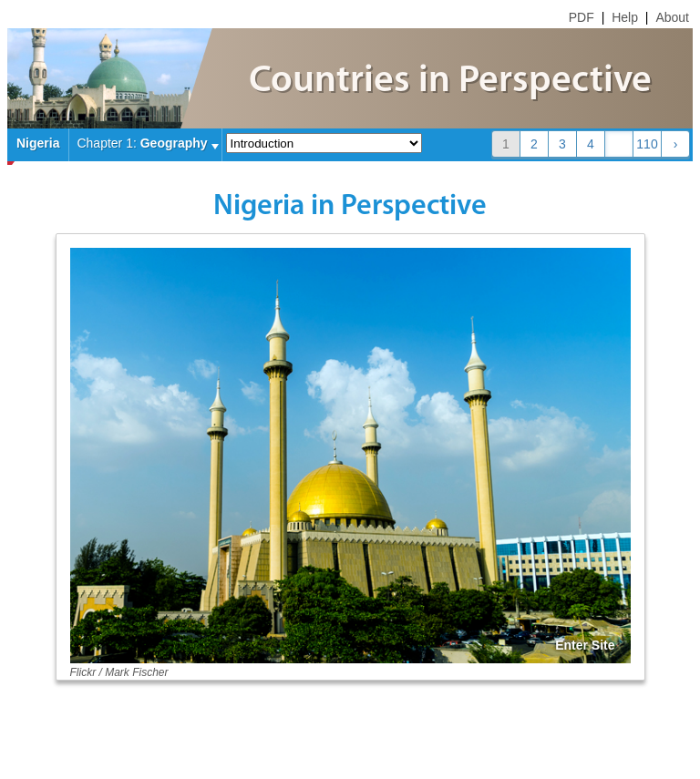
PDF (582, 17)
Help (625, 17)
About (672, 17)
